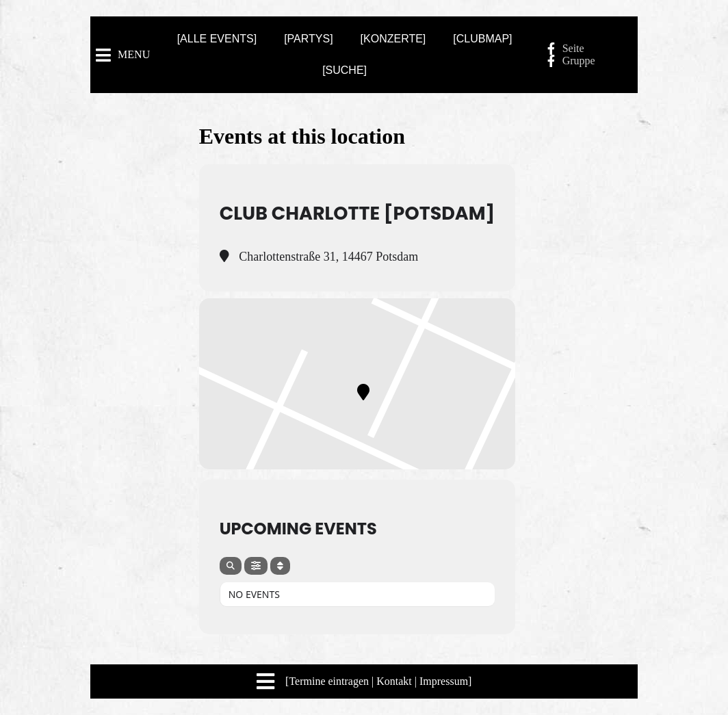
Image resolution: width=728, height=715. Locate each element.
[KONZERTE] (393, 39)
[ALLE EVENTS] (217, 39)
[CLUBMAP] (482, 39)
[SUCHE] (344, 70)
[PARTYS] (308, 39)
